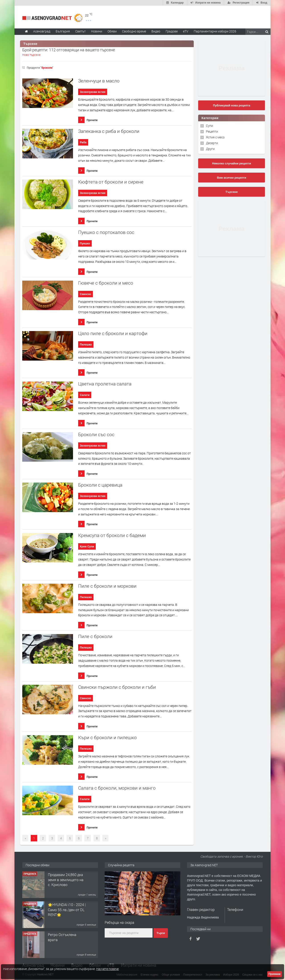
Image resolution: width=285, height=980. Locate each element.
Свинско (86, 294)
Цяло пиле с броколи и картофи (113, 333)
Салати (85, 395)
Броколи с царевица (100, 485)
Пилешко (86, 345)
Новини (97, 31)
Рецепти (212, 131)
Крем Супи (87, 547)
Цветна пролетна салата (105, 384)
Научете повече (107, 969)
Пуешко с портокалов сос (106, 232)
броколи (47, 68)
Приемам (275, 974)
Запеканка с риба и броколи (109, 131)
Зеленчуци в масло (99, 81)
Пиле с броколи (95, 636)
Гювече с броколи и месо (106, 283)
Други (210, 149)
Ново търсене (31, 55)
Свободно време (134, 31)
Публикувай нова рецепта (231, 105)
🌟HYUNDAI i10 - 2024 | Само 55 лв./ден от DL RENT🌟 (67, 910)
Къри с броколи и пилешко (107, 737)
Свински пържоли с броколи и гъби (117, 687)
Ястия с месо (215, 137)
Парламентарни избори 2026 (215, 31)
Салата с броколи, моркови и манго (117, 788)
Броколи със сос (96, 434)
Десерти (212, 143)
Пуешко (85, 244)
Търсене (232, 192)
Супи (210, 126)
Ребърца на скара (119, 922)
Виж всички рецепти (231, 178)
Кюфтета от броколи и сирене (111, 182)
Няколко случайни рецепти (232, 163)
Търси (161, 933)
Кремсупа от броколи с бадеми (112, 535)
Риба (83, 142)
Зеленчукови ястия (93, 92)
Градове (172, 31)
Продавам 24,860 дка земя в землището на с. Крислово (66, 880)
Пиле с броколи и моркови (107, 586)
